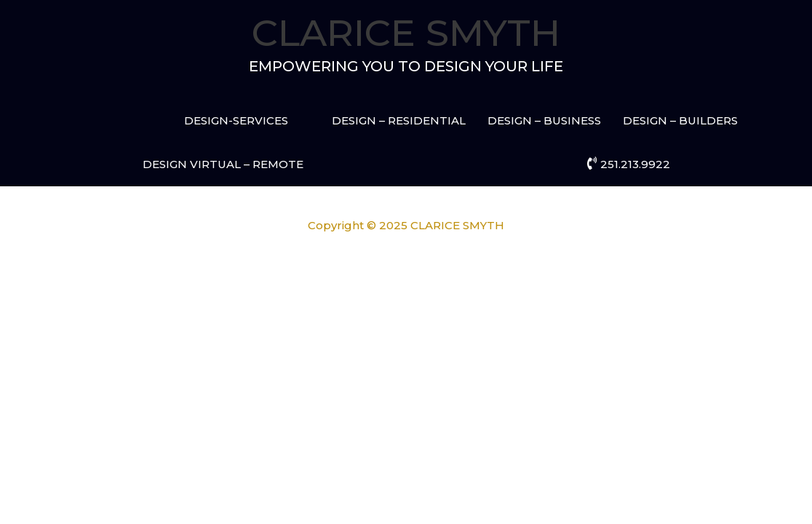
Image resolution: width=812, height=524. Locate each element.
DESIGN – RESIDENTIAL (399, 120)
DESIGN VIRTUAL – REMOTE (223, 164)
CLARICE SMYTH (406, 33)
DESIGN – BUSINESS (544, 120)
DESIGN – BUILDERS (680, 120)
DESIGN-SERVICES (236, 120)
